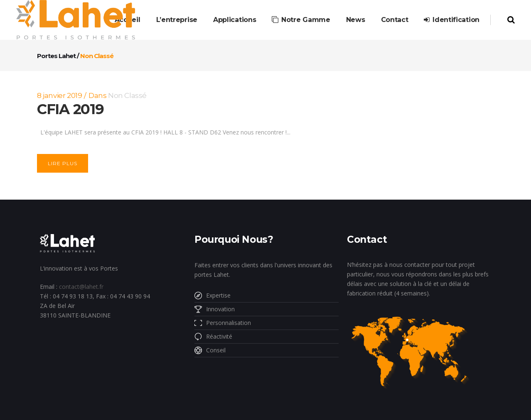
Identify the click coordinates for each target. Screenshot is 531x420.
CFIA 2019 (70, 109)
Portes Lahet (56, 56)
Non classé (127, 95)
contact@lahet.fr (81, 287)
